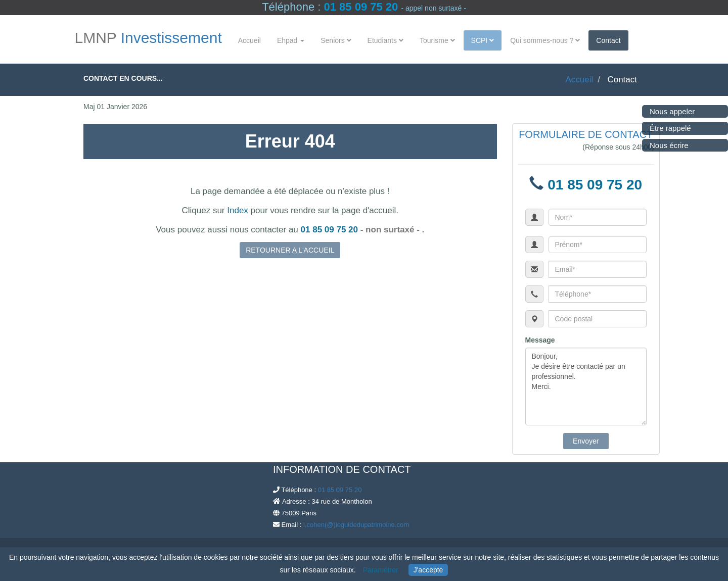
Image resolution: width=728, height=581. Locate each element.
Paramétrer (381, 570)
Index (238, 210)
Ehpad (291, 40)
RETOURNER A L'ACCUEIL (290, 250)
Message (540, 340)
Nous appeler (672, 111)
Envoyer (586, 441)
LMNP (148, 38)
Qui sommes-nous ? (545, 40)
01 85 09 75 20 (361, 7)
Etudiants (385, 40)
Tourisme (437, 40)
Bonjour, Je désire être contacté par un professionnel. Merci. (586, 386)
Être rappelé (670, 128)
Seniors (336, 40)
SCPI (483, 40)
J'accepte (428, 570)
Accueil (249, 40)
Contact (608, 40)
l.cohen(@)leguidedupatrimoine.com (356, 525)
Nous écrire (669, 145)
